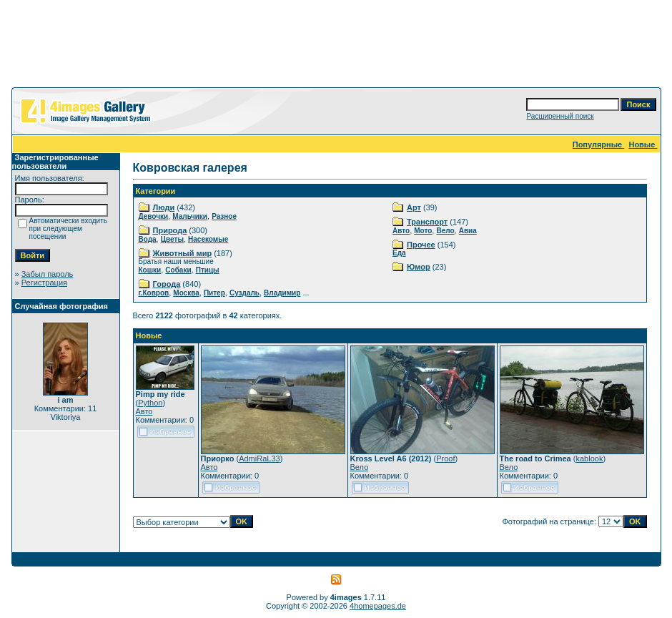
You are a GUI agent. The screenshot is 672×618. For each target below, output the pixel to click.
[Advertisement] (336, 46)
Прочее (421, 245)
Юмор (419, 267)
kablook (589, 458)
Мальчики (190, 216)
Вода (148, 239)
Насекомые (208, 239)
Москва (186, 293)
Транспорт (427, 222)
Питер (214, 293)
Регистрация (44, 283)
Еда (399, 253)
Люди (164, 207)
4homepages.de (378, 606)
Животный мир (183, 253)
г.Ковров (154, 293)
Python (150, 403)
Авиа (468, 231)
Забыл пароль (48, 274)
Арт (414, 207)
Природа (170, 230)
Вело (445, 231)
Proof (445, 458)
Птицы (208, 270)
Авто (401, 231)
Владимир (282, 293)
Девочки (154, 216)
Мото (423, 231)
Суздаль (244, 293)
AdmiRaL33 (259, 458)
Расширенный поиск (560, 116)
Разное (224, 216)
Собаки (178, 270)
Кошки (150, 270)
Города (167, 284)
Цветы (172, 239)
